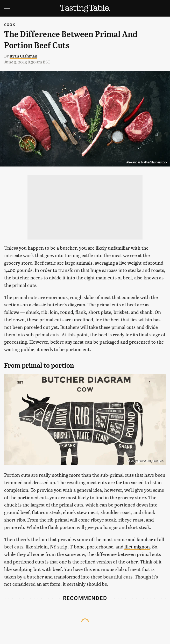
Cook (10, 24)
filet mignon (137, 547)
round (67, 312)
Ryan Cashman (23, 56)
